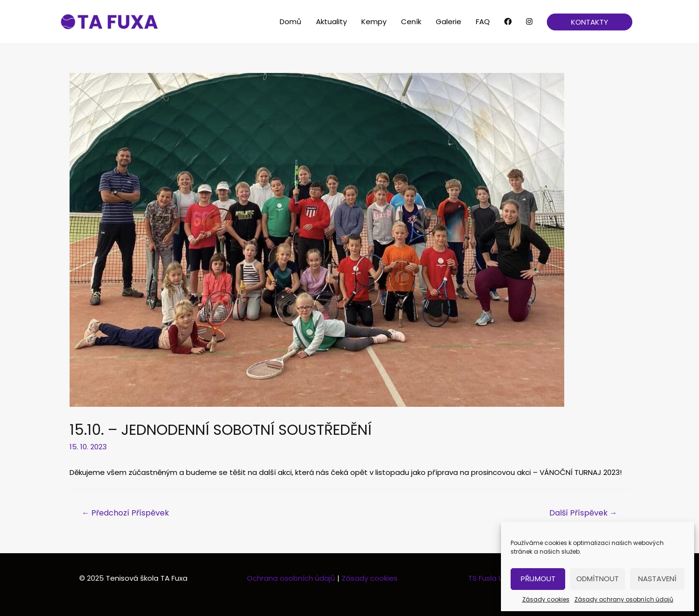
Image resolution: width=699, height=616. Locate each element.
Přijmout (538, 579)
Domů (291, 21)
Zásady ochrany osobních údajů (624, 599)
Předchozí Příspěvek (125, 513)
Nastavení (657, 579)
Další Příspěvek (583, 513)
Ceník (411, 21)
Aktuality (331, 21)
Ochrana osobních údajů (292, 578)
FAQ (483, 21)
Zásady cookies (546, 599)
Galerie (449, 21)
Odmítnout (598, 579)
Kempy (374, 21)
